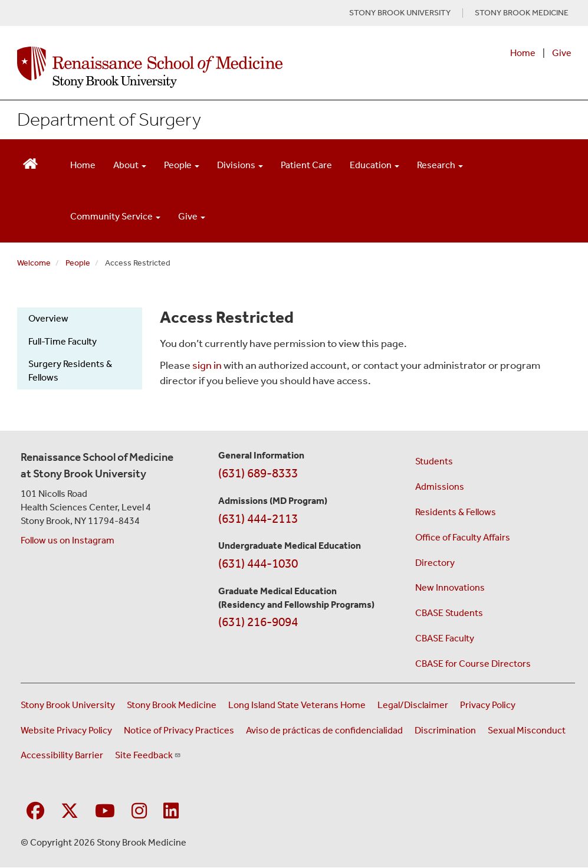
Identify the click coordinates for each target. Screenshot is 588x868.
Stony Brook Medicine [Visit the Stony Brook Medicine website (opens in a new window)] (172, 705)
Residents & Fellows (456, 512)
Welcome (34, 263)
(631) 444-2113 (258, 519)
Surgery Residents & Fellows (70, 371)
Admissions (440, 487)
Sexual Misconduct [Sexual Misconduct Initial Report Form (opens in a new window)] (527, 730)
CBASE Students (449, 613)
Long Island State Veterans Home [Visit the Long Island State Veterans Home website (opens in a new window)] (297, 705)
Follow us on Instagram (68, 540)
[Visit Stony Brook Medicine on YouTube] (105, 812)
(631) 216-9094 (258, 622)
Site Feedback (148, 755)
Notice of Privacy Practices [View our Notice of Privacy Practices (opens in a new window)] (179, 730)
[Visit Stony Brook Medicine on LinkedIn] (171, 812)
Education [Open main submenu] (375, 165)
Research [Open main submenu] (440, 165)
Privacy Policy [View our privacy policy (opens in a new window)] (488, 705)
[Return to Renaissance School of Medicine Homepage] (30, 163)
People (78, 263)
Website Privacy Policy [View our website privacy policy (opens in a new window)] (66, 730)
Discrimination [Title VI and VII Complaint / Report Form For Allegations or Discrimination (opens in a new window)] (445, 730)
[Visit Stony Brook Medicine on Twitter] (70, 812)
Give (562, 53)
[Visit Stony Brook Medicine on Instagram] (139, 812)
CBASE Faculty (445, 638)
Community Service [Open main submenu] (115, 216)
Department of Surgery (109, 119)
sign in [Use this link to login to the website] (207, 365)
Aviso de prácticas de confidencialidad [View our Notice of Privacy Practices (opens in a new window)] (324, 730)
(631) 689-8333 (258, 473)
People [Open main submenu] (182, 165)
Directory (435, 563)
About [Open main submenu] (130, 165)
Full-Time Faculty (63, 341)
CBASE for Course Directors (473, 664)
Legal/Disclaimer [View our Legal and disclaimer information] (413, 705)
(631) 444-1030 (258, 564)
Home (523, 53)
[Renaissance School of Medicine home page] (193, 67)
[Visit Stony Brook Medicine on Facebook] (35, 812)
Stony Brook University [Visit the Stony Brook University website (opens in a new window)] (68, 705)
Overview (48, 318)
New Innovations (450, 587)
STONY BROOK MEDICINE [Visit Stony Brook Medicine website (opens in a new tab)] (522, 13)
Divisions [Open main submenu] (240, 165)
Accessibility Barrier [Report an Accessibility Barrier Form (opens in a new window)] (62, 755)
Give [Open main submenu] (192, 216)
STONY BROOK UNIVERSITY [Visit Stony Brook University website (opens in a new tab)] (400, 13)
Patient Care (306, 165)
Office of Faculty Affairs (463, 537)
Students (434, 461)
